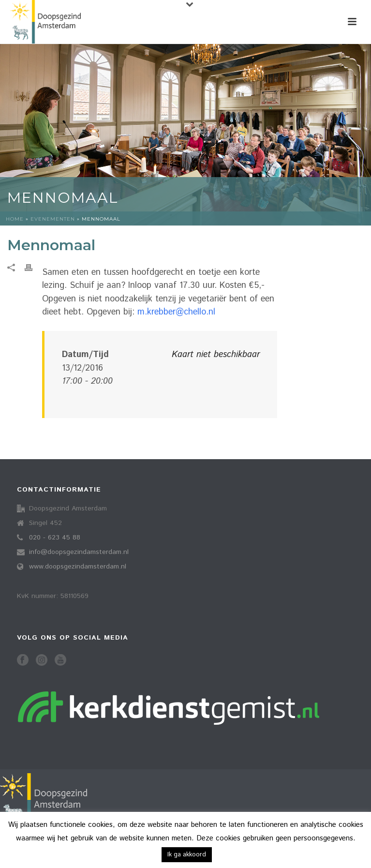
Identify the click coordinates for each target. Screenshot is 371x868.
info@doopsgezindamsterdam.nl (79, 552)
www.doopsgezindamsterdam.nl (78, 567)
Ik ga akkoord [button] (187, 855)
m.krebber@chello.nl (176, 312)
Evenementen (53, 219)
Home (15, 219)
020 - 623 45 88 (55, 538)
